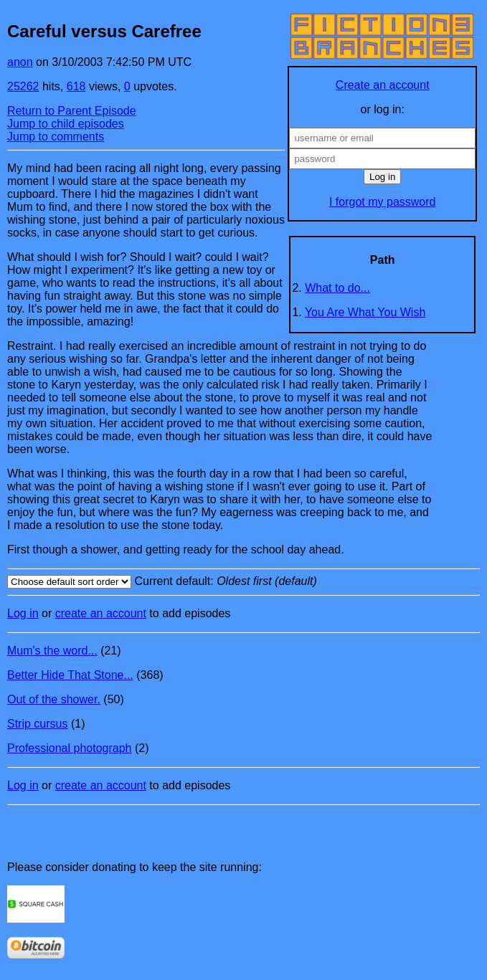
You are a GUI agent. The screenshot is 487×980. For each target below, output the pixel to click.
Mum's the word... (52, 651)
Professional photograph (69, 748)
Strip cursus (37, 724)
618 (76, 86)
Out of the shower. (54, 699)
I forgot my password (383, 202)
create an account (101, 613)
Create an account (383, 85)
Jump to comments (56, 137)
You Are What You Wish (365, 312)
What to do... (337, 288)
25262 (23, 86)
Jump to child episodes (66, 124)
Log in (23, 613)
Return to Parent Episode (72, 111)
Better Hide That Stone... (70, 675)
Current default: (243, 582)
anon (20, 62)
